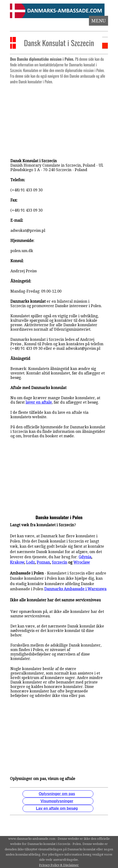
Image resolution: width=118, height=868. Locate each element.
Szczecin (59, 562)
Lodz (30, 562)
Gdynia (85, 557)
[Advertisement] (59, 119)
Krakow (17, 562)
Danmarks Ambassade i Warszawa (75, 589)
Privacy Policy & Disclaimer (59, 865)
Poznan (43, 562)
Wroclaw (82, 562)
